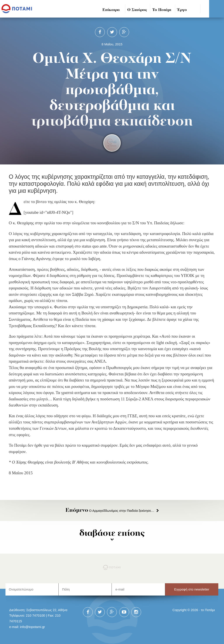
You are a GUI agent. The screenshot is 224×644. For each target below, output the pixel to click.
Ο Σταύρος (137, 10)
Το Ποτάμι (162, 10)
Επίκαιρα (111, 10)
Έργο (182, 10)
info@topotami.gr (32, 627)
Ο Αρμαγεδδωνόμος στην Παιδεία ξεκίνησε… (110, 511)
